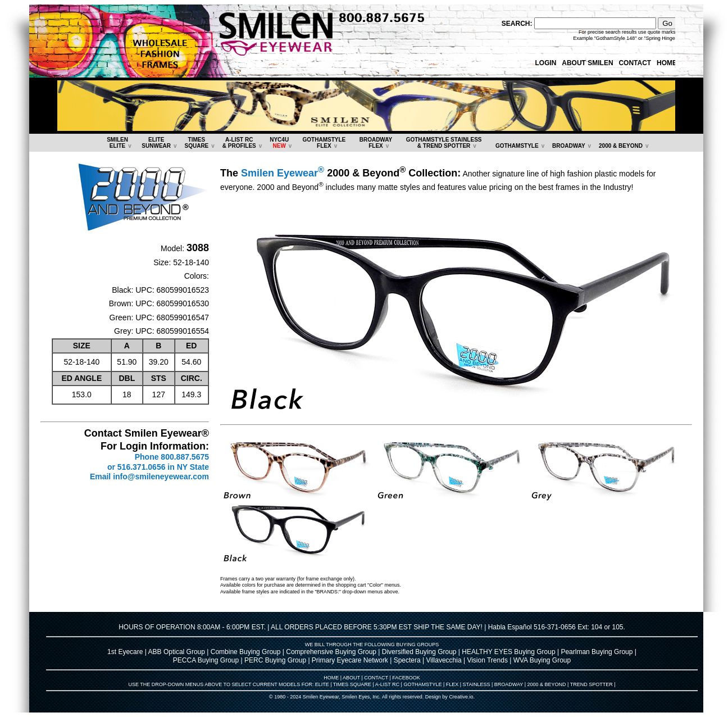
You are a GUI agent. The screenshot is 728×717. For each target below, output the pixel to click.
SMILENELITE (117, 143)
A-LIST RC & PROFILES (239, 143)
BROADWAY (569, 146)
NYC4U (279, 143)
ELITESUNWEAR (156, 143)
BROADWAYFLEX (376, 143)
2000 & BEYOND (621, 146)
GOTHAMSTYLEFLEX (324, 143)
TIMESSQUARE (196, 143)
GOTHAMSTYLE (517, 146)
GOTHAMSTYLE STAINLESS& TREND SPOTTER (444, 143)
